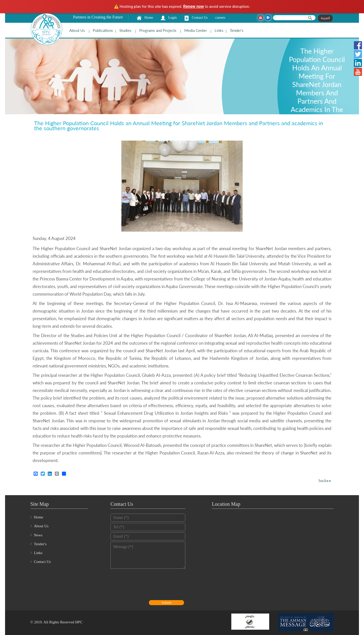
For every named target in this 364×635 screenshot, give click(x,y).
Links (219, 30)
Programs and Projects (158, 30)
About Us (77, 30)
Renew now (194, 6)
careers (220, 18)
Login (173, 18)
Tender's (237, 30)
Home (149, 18)
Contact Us (200, 18)
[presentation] (149, 585)
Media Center (196, 30)
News (38, 535)
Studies (125, 30)
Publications (103, 30)
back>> (325, 481)
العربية (325, 18)
